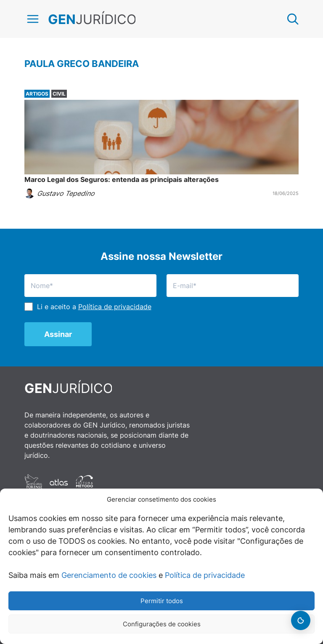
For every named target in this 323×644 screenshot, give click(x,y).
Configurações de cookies (162, 624)
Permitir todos (162, 601)
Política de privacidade (205, 575)
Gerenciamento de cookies (109, 575)
